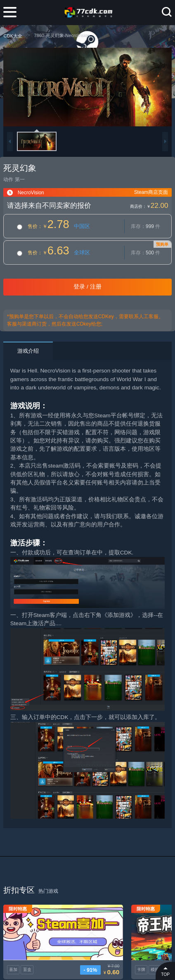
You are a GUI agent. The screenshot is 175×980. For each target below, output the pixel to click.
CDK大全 (13, 36)
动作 (8, 179)
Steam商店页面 (151, 192)
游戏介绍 (28, 351)
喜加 (13, 951)
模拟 (115, 951)
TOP (165, 971)
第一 (20, 179)
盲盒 (27, 951)
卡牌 (102, 951)
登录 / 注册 (87, 287)
